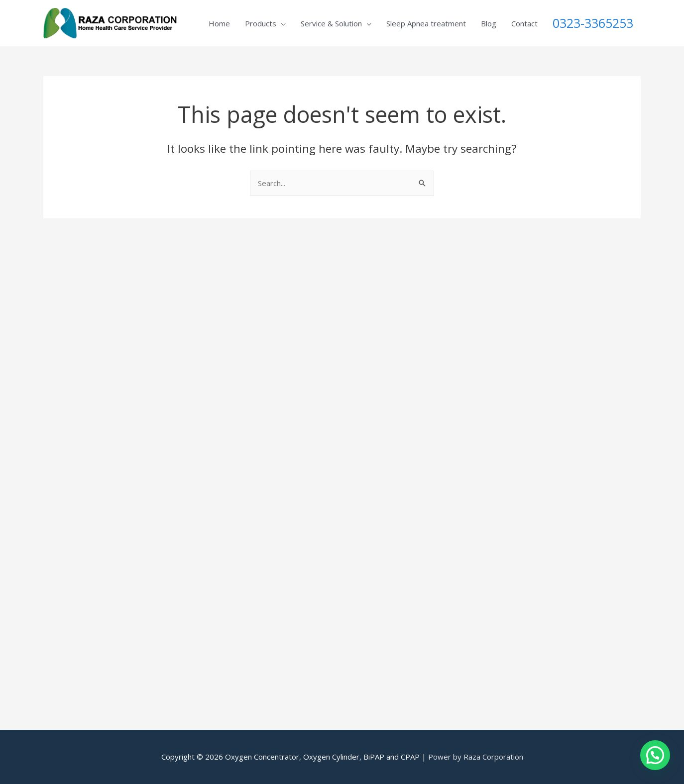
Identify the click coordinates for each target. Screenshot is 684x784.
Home (219, 23)
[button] (655, 755)
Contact (524, 23)
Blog (489, 23)
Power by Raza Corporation (476, 757)
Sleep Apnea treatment (426, 23)
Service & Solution (331, 23)
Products (261, 23)
